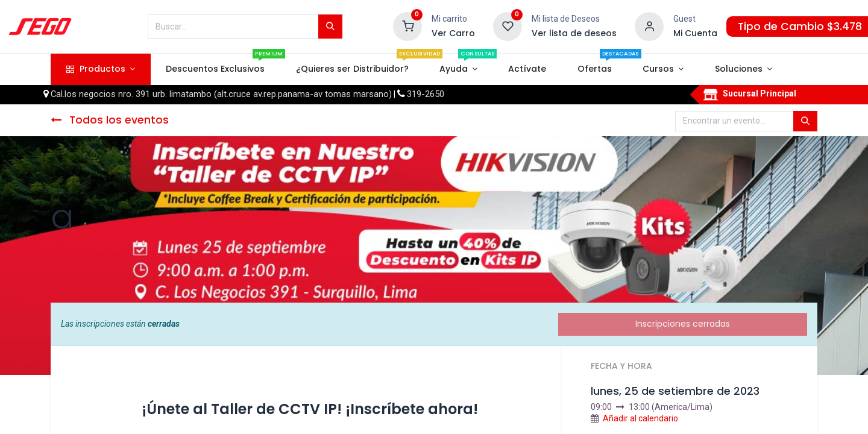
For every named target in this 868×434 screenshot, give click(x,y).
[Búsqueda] (330, 27)
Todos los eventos (110, 120)
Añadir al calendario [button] (640, 418)
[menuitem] (215, 69)
